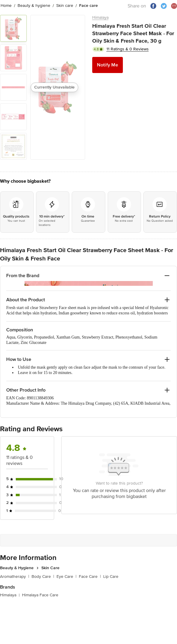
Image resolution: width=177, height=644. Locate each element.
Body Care (43, 571)
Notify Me (108, 65)
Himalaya (100, 17)
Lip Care (111, 571)
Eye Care (66, 571)
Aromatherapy (15, 571)
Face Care (90, 571)
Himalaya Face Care (40, 589)
